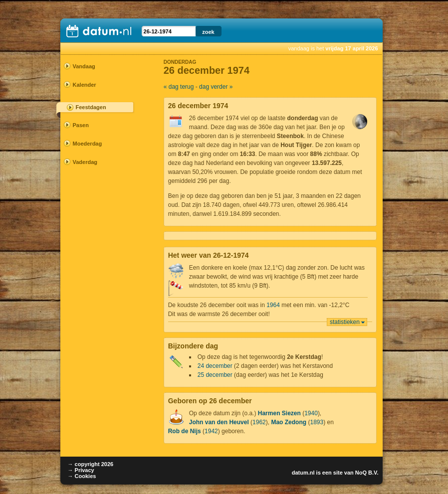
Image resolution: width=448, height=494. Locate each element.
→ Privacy (81, 470)
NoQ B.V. (367, 473)
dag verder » (216, 87)
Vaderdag (85, 162)
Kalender (85, 85)
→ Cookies (82, 476)
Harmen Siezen (279, 413)
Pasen (81, 125)
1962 (259, 422)
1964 (273, 305)
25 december (215, 375)
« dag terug (179, 87)
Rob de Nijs (185, 431)
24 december (215, 366)
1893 (317, 422)
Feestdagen (91, 107)
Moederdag (88, 144)
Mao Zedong (289, 422)
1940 (311, 413)
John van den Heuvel (219, 422)
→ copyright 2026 (91, 464)
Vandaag (84, 66)
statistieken (345, 322)
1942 (211, 431)
